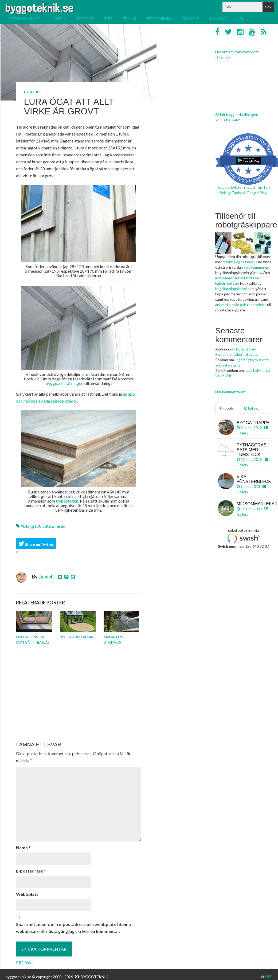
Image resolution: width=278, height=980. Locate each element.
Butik (60, 19)
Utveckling (159, 19)
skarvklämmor (253, 267)
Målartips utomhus (113, 640)
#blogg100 (31, 526)
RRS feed (24, 962)
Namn (23, 848)
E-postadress (31, 871)
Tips (108, 19)
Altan (48, 526)
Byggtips (33, 92)
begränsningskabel (231, 289)
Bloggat (190, 19)
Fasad (60, 526)
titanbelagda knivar (239, 262)
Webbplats (27, 894)
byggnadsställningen (64, 383)
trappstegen (67, 501)
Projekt (85, 19)
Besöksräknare (27, 19)
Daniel (45, 577)
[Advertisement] (77, 699)
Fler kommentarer (230, 392)
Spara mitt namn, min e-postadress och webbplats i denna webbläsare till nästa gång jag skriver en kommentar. (73, 928)
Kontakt (219, 19)
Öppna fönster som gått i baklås (33, 640)
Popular (227, 408)
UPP (267, 977)
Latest (252, 408)
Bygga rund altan (77, 637)
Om (244, 19)
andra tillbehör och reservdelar (241, 305)
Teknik (130, 19)
